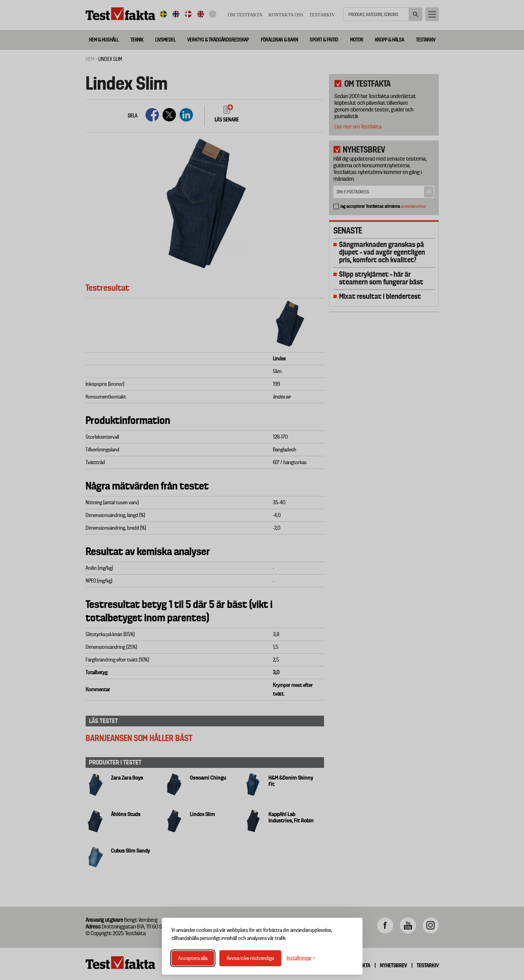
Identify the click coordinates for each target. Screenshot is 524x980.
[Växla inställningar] (301, 958)
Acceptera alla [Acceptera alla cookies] (193, 958)
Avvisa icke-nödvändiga (250, 958)
